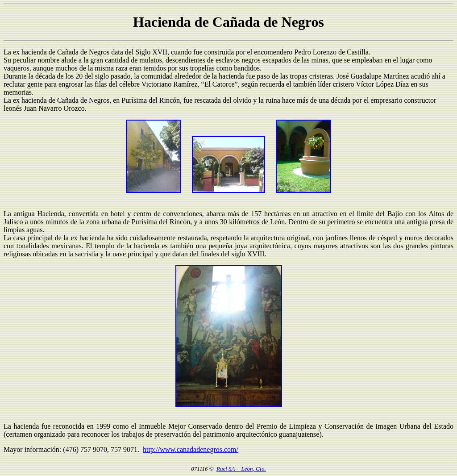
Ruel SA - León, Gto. (241, 469)
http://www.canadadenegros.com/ (191, 449)
